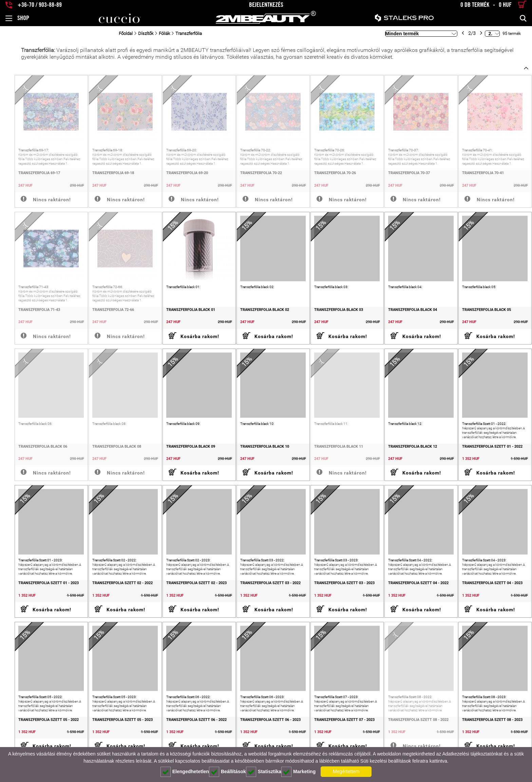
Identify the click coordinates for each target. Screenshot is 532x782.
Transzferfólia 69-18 (101, 175)
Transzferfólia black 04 (408, 314)
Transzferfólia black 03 (332, 314)
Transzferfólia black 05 (484, 314)
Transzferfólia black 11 (332, 452)
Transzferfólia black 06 (28, 452)
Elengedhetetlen (185, 772)
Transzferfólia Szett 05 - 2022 (34, 730)
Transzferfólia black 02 (256, 314)
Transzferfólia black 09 (180, 452)
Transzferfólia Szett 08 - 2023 (490, 730)
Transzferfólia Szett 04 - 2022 (414, 591)
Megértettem (346, 771)
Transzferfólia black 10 (256, 452)
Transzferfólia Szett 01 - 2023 (34, 591)
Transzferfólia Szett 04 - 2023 (490, 591)
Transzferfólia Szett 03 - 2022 (262, 591)
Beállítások (227, 772)
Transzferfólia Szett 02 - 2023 (186, 591)
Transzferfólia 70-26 (329, 175)
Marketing (298, 772)
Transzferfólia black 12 (408, 452)
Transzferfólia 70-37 (405, 175)
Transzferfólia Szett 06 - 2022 (186, 730)
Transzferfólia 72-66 (101, 314)
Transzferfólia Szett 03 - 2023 (338, 591)
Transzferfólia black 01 (180, 314)
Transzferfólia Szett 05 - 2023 (110, 730)
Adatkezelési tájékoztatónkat (472, 754)
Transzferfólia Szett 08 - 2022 (414, 730)
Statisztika (264, 772)
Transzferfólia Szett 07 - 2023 (338, 730)
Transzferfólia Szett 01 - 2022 (490, 452)
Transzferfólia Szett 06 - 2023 (262, 730)
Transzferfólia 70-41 (481, 175)
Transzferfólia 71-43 (25, 314)
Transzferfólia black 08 (104, 452)
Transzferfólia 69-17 (25, 175)
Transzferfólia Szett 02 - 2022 (110, 591)
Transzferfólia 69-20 (177, 175)
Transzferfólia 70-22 (253, 175)
